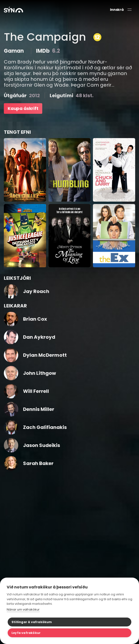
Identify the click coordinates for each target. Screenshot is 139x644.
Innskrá (117, 10)
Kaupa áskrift (23, 108)
